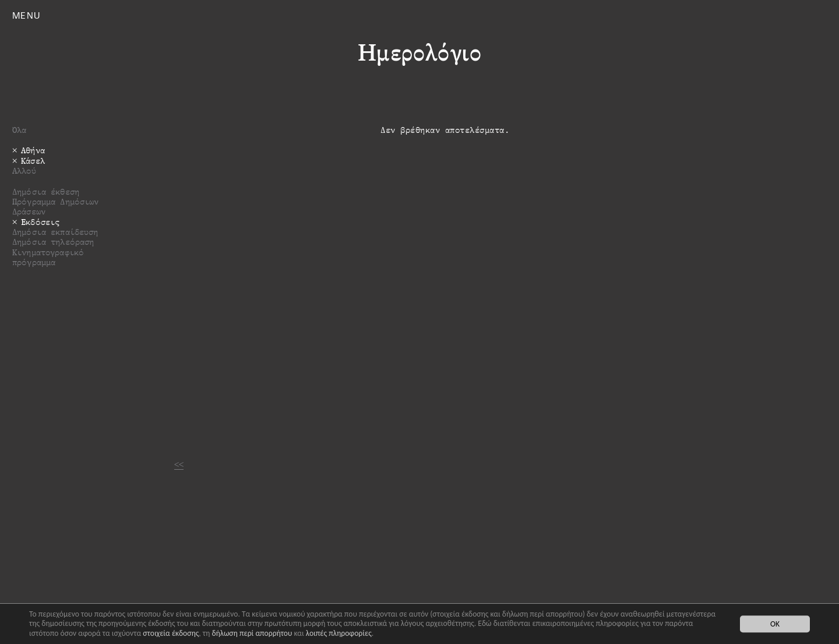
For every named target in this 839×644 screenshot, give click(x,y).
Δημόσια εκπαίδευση (55, 232)
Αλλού (24, 170)
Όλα (19, 130)
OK (775, 624)
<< (179, 464)
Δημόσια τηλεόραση (53, 242)
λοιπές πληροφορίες (339, 633)
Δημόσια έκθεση (46, 191)
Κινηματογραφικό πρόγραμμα (48, 257)
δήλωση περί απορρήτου (252, 633)
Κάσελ (33, 161)
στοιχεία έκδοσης (171, 633)
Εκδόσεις (40, 222)
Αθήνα (33, 150)
